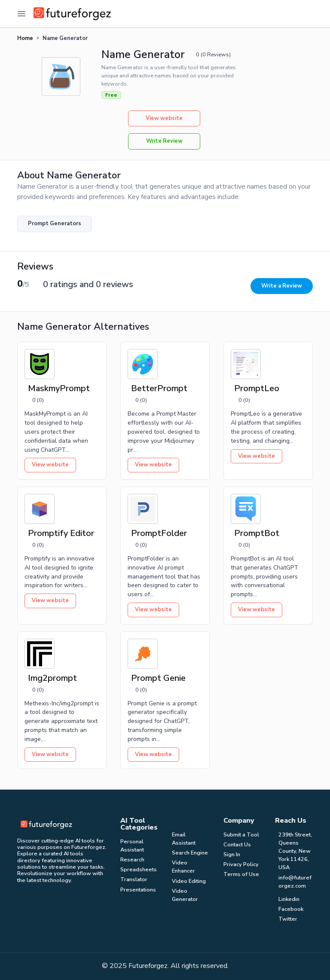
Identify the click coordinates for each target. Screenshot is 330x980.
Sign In (232, 854)
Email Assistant (184, 839)
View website (164, 118)
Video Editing (189, 881)
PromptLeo (257, 388)
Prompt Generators (55, 224)
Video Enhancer (183, 867)
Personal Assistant (132, 846)
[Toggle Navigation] (21, 14)
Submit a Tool (241, 835)
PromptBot (257, 533)
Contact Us (237, 845)
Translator (134, 879)
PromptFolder (159, 533)
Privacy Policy (241, 864)
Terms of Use (241, 874)
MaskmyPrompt (59, 388)
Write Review (164, 141)
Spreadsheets (139, 870)
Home (25, 38)
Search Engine (190, 853)
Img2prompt (52, 678)
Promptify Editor (61, 533)
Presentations (138, 890)
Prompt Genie (158, 678)
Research (132, 860)
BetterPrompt (159, 388)
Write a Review (282, 286)
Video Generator (185, 895)
